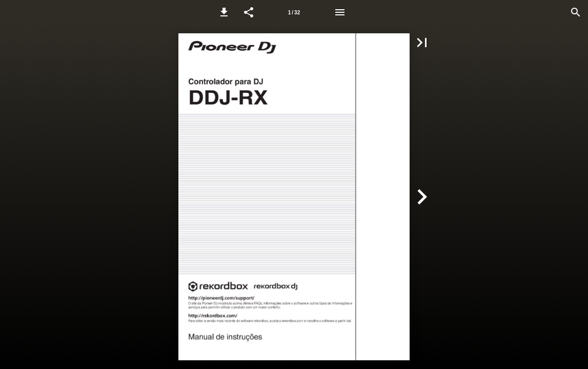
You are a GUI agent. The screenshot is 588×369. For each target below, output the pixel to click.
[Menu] (340, 12)
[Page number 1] (294, 12)
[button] (224, 12)
